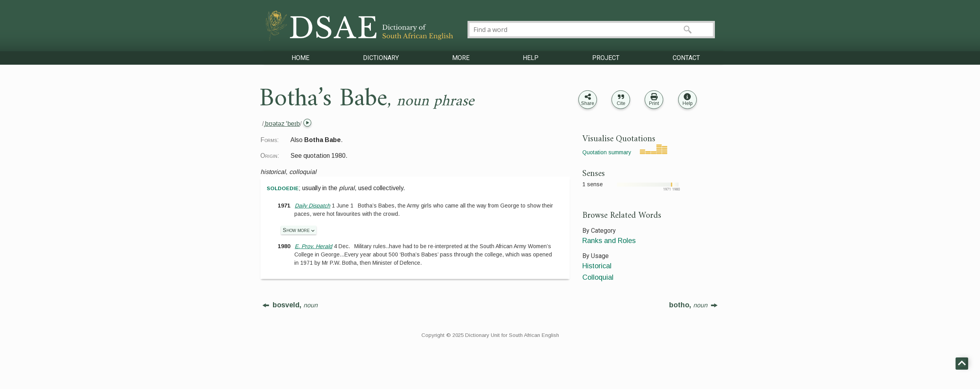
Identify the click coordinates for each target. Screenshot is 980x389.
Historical (597, 266)
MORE (461, 58)
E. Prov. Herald (313, 246)
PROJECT (606, 58)
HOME (300, 58)
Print (654, 103)
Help (687, 103)
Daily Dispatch (312, 206)
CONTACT (686, 58)
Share (588, 103)
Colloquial (598, 277)
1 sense (593, 184)
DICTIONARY (381, 58)
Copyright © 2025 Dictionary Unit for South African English (490, 335)
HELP (531, 58)
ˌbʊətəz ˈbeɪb (282, 124)
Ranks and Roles (609, 241)
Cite (621, 103)
